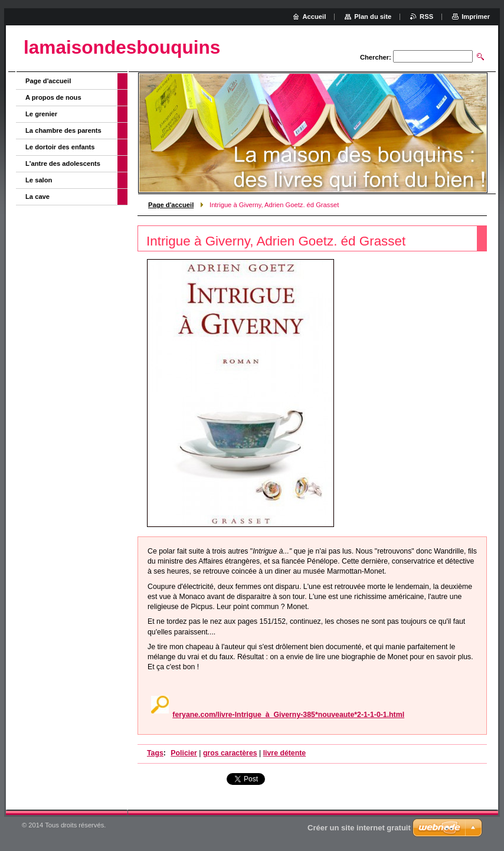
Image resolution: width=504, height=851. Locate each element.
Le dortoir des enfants (60, 147)
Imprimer (476, 17)
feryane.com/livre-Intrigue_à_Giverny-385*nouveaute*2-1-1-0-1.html (288, 715)
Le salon (39, 180)
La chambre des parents (63, 130)
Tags (155, 753)
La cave (37, 197)
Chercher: (376, 57)
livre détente (285, 753)
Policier (184, 753)
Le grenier (41, 114)
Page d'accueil (171, 205)
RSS (426, 17)
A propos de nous (53, 97)
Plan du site (373, 17)
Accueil (315, 17)
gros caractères (230, 753)
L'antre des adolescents (63, 163)
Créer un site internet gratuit (359, 828)
